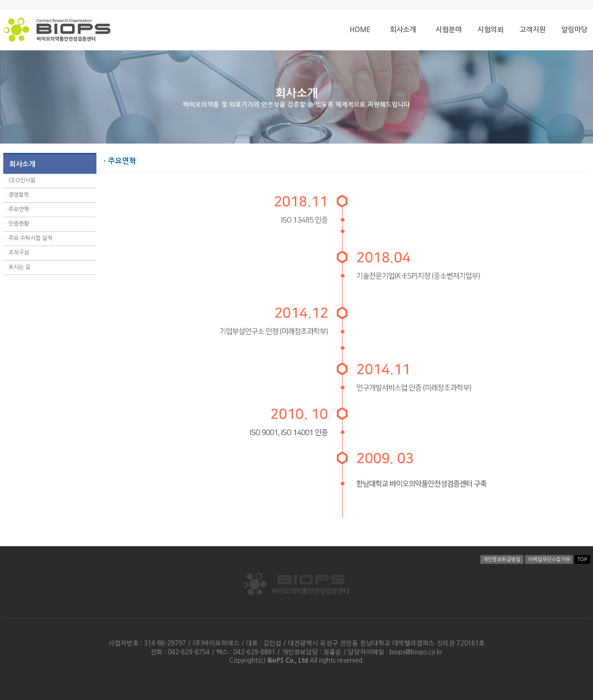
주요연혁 (19, 209)
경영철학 (19, 195)
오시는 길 (19, 267)
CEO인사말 (22, 180)
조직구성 (19, 253)
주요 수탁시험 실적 (30, 238)
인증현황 (19, 224)
